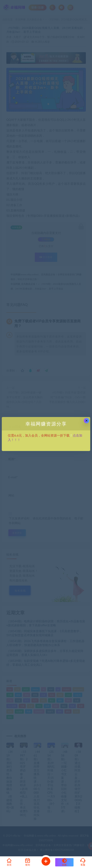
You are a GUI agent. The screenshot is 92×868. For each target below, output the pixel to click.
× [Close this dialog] (87, 421)
